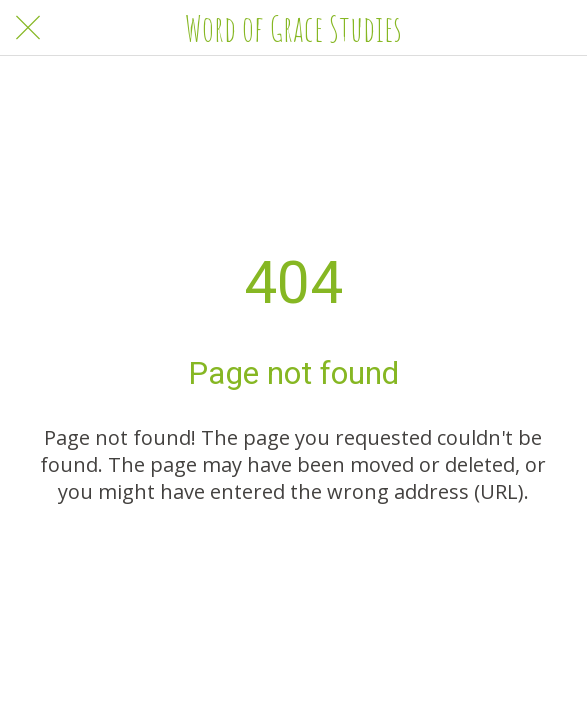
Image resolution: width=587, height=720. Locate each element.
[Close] (28, 28)
